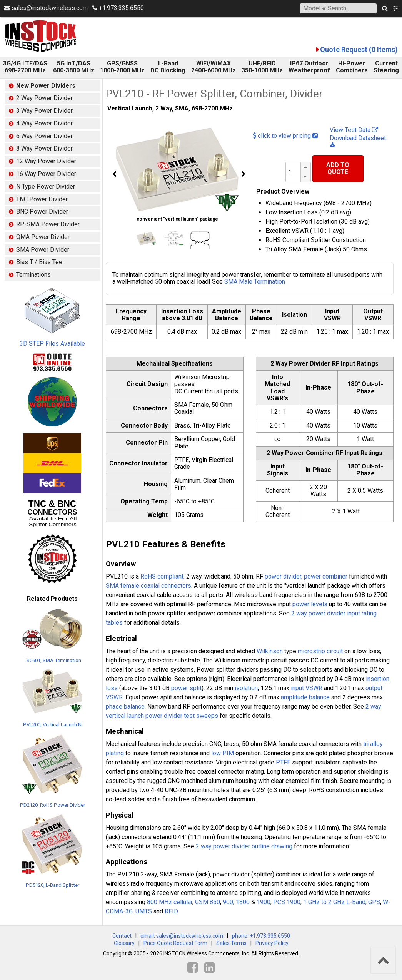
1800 (243, 902)
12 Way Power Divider (46, 161)
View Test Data (354, 130)
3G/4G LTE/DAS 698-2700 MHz (25, 67)
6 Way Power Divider (44, 136)
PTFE (283, 762)
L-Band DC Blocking (168, 67)
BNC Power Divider (42, 212)
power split (186, 688)
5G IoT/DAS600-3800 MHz (74, 67)
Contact (122, 936)
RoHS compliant (162, 576)
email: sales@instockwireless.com (182, 936)
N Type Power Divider (46, 186)
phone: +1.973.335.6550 (261, 936)
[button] (305, 167)
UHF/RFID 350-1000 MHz (262, 67)
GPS (374, 902)
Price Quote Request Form (175, 943)
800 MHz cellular (170, 902)
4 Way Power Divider (44, 123)
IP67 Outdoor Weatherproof (309, 67)
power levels (310, 604)
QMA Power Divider (43, 237)
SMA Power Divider (43, 250)
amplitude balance (305, 697)
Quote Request (359, 49)
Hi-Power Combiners (352, 67)
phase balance (125, 707)
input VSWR (307, 688)
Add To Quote (338, 168)
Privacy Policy (272, 943)
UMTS (144, 911)
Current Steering (386, 67)
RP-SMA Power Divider (48, 224)
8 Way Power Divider (44, 148)
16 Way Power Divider (46, 174)
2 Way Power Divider (44, 98)
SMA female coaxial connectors (148, 586)
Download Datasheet (358, 141)
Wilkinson (270, 651)
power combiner (326, 576)
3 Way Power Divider (44, 111)
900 (228, 902)
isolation (246, 688)
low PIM (223, 753)
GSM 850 (208, 902)
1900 (264, 902)
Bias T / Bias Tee (39, 262)
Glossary (124, 943)
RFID (171, 911)
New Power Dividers (46, 86)
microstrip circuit (320, 651)
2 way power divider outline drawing (244, 846)
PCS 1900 (287, 902)
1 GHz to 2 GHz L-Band (334, 902)
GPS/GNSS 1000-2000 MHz (122, 67)
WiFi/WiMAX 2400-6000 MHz (214, 67)
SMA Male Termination (255, 282)
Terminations (33, 275)
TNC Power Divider (42, 199)
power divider (283, 576)
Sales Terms (231, 943)
